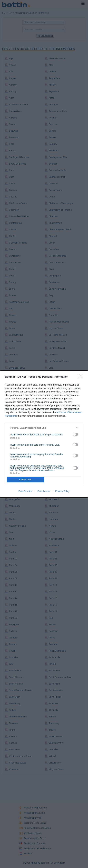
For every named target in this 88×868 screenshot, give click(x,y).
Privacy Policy (62, 491)
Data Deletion (25, 491)
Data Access (44, 491)
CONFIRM (25, 479)
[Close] (82, 377)
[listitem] (44, 428)
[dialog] (44, 434)
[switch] (75, 434)
